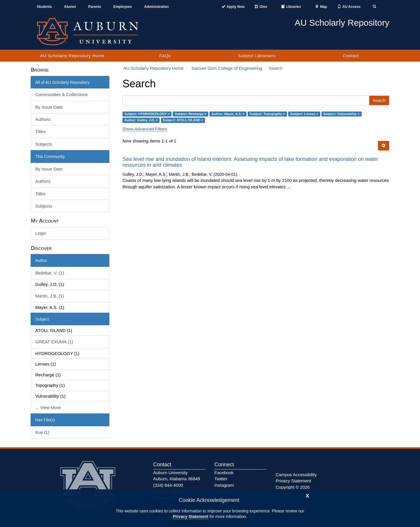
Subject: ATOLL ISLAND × (183, 120)
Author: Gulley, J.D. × (141, 120)
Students (44, 7)
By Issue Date (49, 107)
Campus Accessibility (296, 475)
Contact (351, 56)
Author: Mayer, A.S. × (228, 114)
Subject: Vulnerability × (342, 114)
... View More (48, 407)
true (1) (42, 432)
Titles (40, 132)
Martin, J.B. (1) (50, 296)
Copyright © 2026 (293, 487)
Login (41, 233)
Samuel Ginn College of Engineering (227, 68)
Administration (156, 7)
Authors (43, 119)
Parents (94, 7)
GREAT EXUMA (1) (54, 342)
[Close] (307, 495)
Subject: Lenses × (304, 114)
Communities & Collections (61, 94)
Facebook (224, 473)
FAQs (165, 56)
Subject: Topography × (267, 114)
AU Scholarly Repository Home (72, 56)
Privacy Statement (191, 516)
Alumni (70, 7)
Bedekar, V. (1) (50, 273)
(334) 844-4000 (168, 485)
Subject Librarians (257, 56)
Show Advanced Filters (145, 129)
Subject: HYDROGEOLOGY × (147, 114)
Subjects (44, 144)
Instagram (224, 485)
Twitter (221, 479)
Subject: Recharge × (190, 114)
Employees (123, 7)
